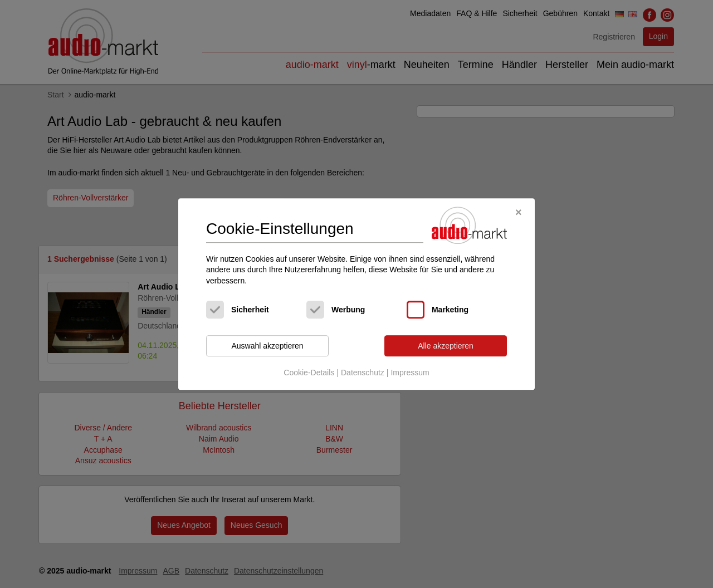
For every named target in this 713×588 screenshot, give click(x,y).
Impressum (410, 373)
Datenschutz (363, 373)
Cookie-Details (309, 373)
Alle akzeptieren (446, 346)
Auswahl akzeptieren (267, 346)
